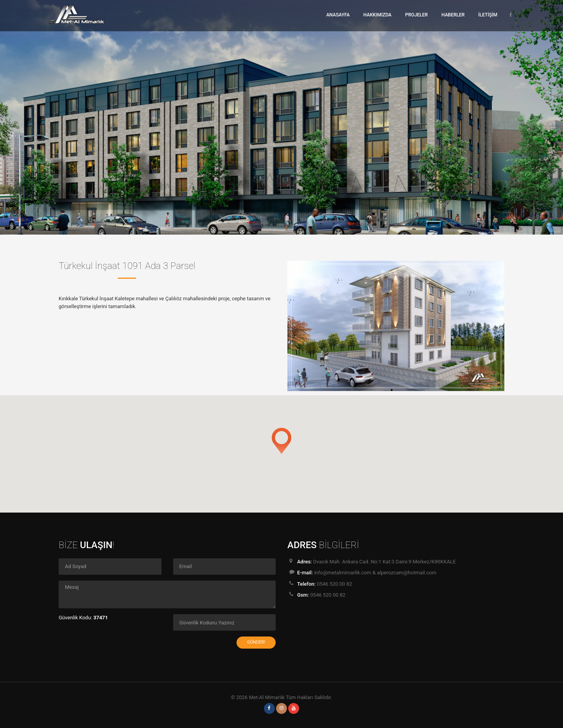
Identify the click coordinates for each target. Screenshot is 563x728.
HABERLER (453, 15)
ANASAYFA (338, 15)
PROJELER (416, 15)
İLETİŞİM (488, 15)
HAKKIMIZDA (377, 15)
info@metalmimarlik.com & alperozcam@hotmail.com (375, 573)
